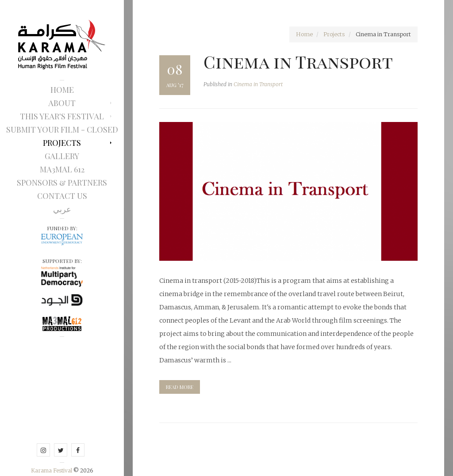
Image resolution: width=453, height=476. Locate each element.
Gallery (62, 156)
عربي (62, 209)
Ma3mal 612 (62, 169)
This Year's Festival (62, 116)
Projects (62, 143)
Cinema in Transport (298, 61)
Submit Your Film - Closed (62, 129)
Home (62, 90)
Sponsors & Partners (62, 183)
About (62, 103)
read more (180, 387)
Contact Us (62, 196)
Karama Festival (52, 470)
